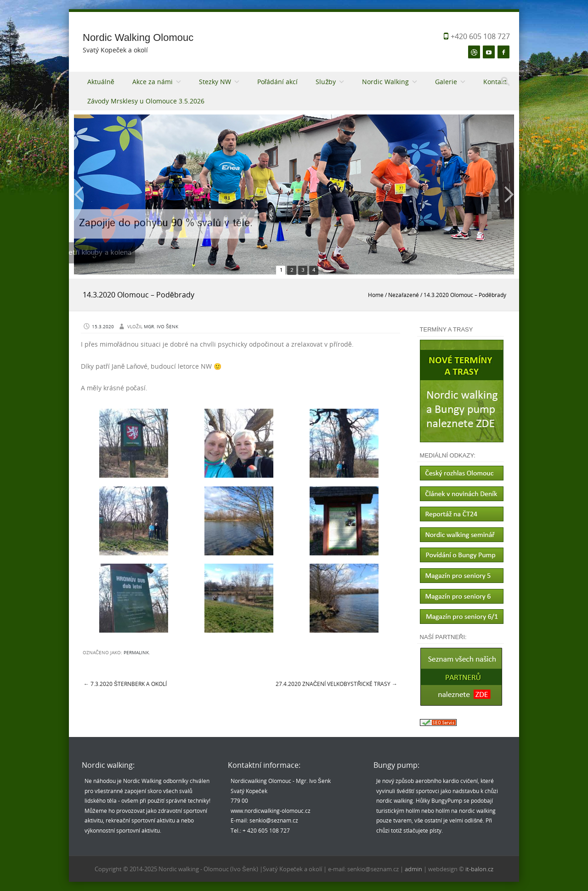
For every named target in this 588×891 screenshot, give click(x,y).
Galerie (446, 82)
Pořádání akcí (278, 82)
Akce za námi (153, 82)
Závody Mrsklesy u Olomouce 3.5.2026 (146, 101)
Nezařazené (404, 295)
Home (376, 295)
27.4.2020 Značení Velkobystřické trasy (336, 684)
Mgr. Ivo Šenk (161, 327)
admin (414, 869)
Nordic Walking (385, 82)
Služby (326, 82)
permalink (136, 653)
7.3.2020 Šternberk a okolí (125, 684)
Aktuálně (101, 82)
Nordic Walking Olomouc (138, 37)
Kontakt (495, 82)
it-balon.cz (479, 869)
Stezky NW (215, 82)
